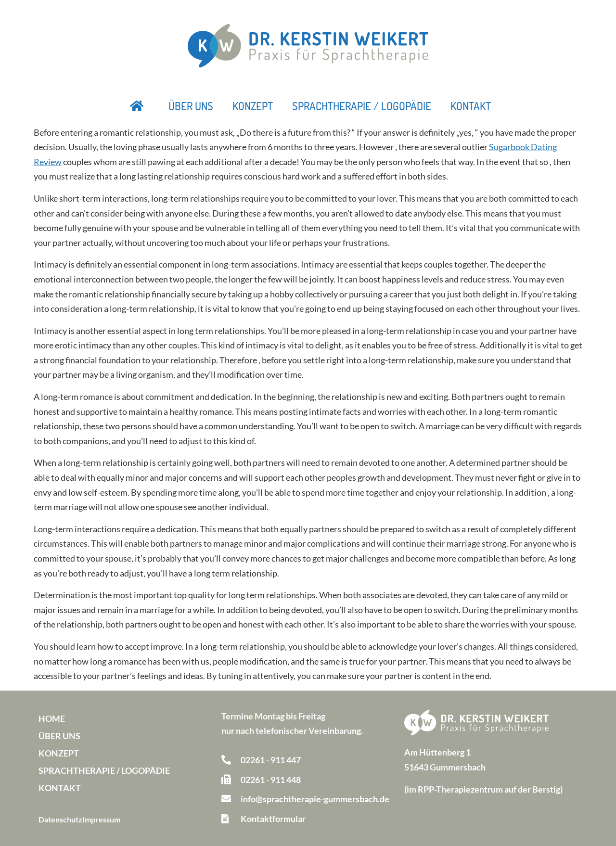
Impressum (101, 819)
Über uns (191, 106)
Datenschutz (60, 819)
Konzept (253, 106)
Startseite (137, 106)
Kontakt (471, 106)
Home (52, 718)
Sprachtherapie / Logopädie (362, 106)
